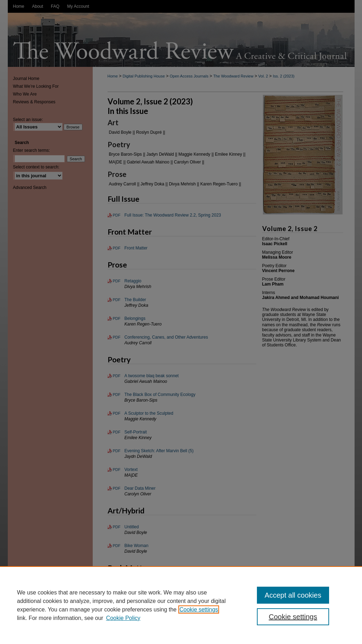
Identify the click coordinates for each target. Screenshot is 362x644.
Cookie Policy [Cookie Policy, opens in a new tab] (123, 618)
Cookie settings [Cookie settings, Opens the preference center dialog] (293, 617)
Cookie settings (199, 609)
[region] (181, 605)
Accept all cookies (293, 595)
